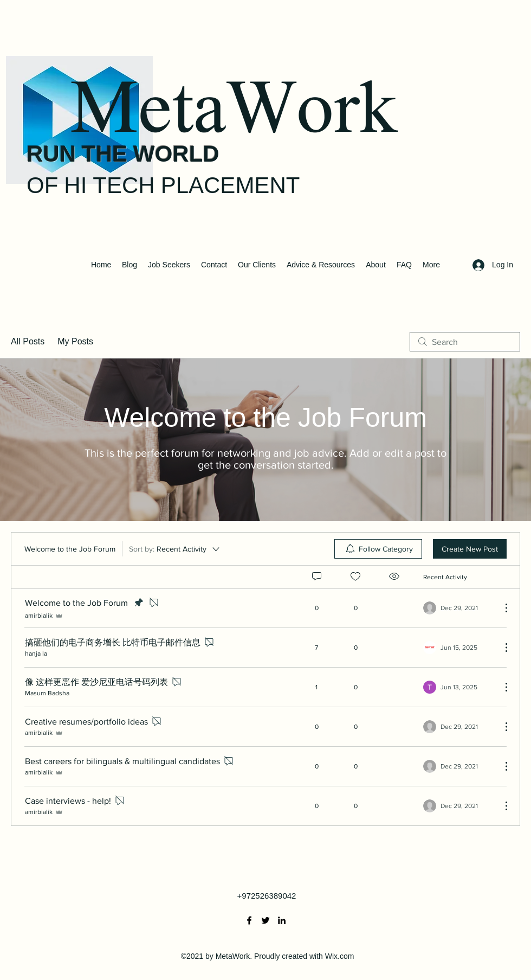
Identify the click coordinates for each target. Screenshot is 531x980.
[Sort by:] (175, 549)
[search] (465, 342)
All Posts (28, 341)
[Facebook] (249, 920)
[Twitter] (265, 920)
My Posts (75, 341)
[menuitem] (378, 549)
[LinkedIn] (282, 920)
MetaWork (233, 114)
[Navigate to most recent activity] (458, 648)
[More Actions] (501, 608)
